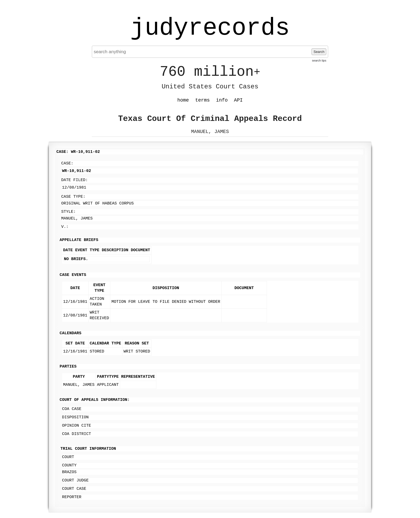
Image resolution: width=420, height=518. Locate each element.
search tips (319, 60)
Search (319, 52)
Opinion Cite (77, 426)
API (238, 100)
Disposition (75, 417)
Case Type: (73, 197)
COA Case (72, 409)
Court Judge (75, 481)
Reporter (72, 497)
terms (202, 100)
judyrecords (210, 28)
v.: (65, 227)
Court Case (74, 489)
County (69, 465)
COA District (77, 434)
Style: (68, 212)
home (183, 100)
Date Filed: (75, 180)
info (222, 100)
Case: (67, 163)
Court (68, 457)
